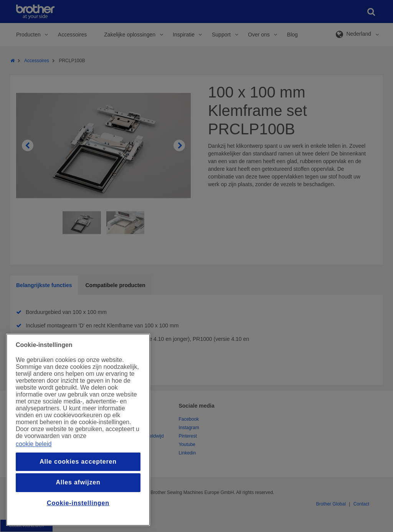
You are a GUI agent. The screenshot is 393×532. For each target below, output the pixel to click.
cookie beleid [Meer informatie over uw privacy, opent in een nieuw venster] (34, 444)
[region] (78, 430)
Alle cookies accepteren (78, 462)
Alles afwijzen (78, 482)
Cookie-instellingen (78, 503)
